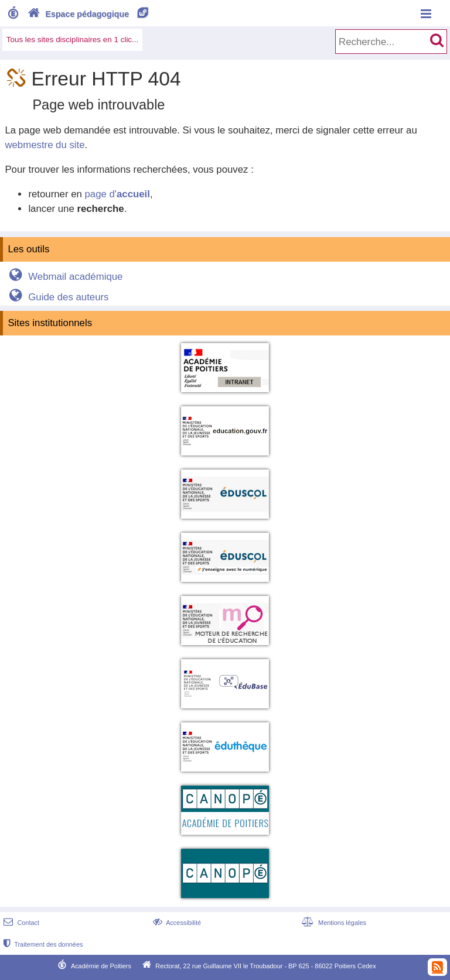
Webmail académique (64, 277)
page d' (117, 194)
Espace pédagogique (89, 14)
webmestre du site (45, 145)
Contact (20, 923)
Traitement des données (42, 944)
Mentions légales (333, 923)
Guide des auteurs (57, 297)
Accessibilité (176, 923)
